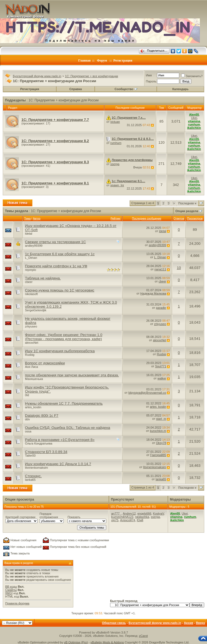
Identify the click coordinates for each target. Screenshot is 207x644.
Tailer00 (30, 456)
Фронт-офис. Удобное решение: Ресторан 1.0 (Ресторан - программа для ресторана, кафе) (64, 337)
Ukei (194, 118)
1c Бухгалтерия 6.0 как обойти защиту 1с (60, 254)
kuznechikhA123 (122, 517)
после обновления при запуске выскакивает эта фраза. (72, 375)
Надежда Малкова (153, 293)
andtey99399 (34, 246)
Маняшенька (34, 379)
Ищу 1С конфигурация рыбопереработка (60, 351)
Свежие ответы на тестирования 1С (55, 242)
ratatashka (142, 517)
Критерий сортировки (20, 517)
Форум (102, 60)
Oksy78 (161, 443)
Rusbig (30, 355)
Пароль (151, 81)
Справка (75, 89)
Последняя (187, 203)
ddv (27, 419)
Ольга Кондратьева (39, 443)
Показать (74, 517)
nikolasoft (31, 294)
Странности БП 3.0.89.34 (46, 452)
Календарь (181, 89)
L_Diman (31, 258)
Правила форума (17, 603)
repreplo (30, 270)
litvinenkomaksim (37, 468)
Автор (37, 219)
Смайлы (11, 590)
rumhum (116, 143)
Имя (149, 75)
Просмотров (195, 219)
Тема (27, 219)
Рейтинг (116, 219)
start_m (161, 419)
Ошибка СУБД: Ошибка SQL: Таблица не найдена (68, 428)
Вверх (201, 623)
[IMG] (9, 593)
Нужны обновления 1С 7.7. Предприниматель (64, 403)
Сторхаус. (33, 476)
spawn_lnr (117, 185)
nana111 (160, 269)
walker (162, 378)
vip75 (115, 520)
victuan (115, 122)
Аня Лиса (31, 367)
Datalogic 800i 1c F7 (42, 416)
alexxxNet (32, 343)
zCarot (143, 636)
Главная (84, 60)
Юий (140, 520)
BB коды (11, 587)
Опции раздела (187, 211)
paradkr (161, 308)
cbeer (29, 282)
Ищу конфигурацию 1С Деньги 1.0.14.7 (58, 464)
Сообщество (126, 89)
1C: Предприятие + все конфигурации (92, 76)
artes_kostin (33, 407)
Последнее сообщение (147, 219)
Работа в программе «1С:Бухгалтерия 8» (60, 440)
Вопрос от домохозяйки (45, 363)
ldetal (29, 234)
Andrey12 (129, 513)
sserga (115, 164)
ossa (28, 431)
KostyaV (158, 513)
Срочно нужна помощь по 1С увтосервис (60, 290)
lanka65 (30, 480)
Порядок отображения (49, 515)
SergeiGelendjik (36, 310)
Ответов (179, 219)
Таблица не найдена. (43, 278)
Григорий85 (158, 455)
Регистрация (123, 60)
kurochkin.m (158, 431)
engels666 (144, 513)
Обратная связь (114, 623)
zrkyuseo (31, 326)
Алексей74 (128, 520)
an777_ (116, 513)
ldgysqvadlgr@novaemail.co (147, 393)
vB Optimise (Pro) (76, 642)
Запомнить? (192, 76)
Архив (189, 623)
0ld (27, 395)
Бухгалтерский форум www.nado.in (37, 76)
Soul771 (161, 366)
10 (179, 268)
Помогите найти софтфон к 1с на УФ (56, 266)
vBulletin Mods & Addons (107, 642)
